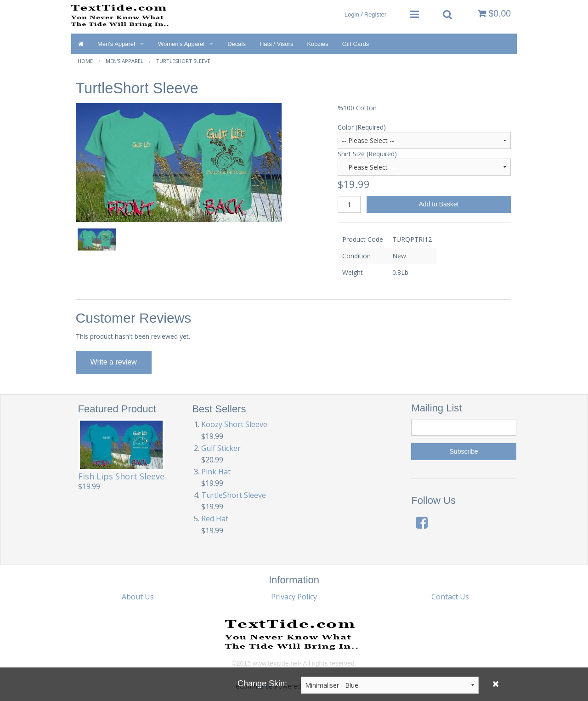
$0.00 (494, 13)
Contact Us (450, 597)
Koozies (317, 44)
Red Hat (215, 519)
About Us (138, 597)
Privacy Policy (294, 597)
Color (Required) (362, 127)
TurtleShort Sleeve (183, 61)
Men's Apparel (116, 44)
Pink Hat (216, 472)
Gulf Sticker (221, 448)
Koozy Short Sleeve (234, 424)
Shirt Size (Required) (367, 154)
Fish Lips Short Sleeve (121, 476)
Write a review (114, 362)
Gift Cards (356, 44)
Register (375, 14)
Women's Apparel (181, 44)
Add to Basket (438, 204)
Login (352, 14)
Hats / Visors (276, 44)
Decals (237, 44)
